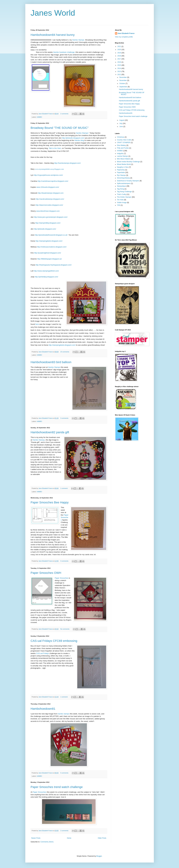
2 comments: (65, 114)
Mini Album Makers (124, 159)
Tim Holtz (120, 200)
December (123, 77)
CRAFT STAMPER (124, 143)
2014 (119, 68)
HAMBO (39, 117)
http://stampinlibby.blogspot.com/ (48, 223)
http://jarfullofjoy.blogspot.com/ (47, 277)
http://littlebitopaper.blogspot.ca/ (49, 259)
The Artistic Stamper (124, 197)
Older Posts (102, 838)
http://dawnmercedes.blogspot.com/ (49, 205)
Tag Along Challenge (124, 192)
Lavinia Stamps (123, 156)
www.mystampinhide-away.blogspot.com (49, 169)
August (122, 120)
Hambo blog (79, 140)
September (123, 87)
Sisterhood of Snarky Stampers (128, 181)
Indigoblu (120, 154)
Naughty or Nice (123, 167)
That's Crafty (122, 194)
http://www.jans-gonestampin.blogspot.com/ (51, 217)
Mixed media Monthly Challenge (128, 162)
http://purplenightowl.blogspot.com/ (48, 253)
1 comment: (64, 488)
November (123, 80)
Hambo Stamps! (82, 133)
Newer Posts (36, 838)
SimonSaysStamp (123, 178)
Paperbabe (121, 172)
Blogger (99, 856)
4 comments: (65, 561)
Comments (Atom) (47, 842)
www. (38, 187)
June (121, 127)
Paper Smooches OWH (46, 573)
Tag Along (121, 189)
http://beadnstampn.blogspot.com (51, 193)
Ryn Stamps (121, 175)
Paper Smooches (65, 517)
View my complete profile (124, 37)
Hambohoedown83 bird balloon (51, 362)
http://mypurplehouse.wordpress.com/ (48, 175)
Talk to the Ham (55, 148)
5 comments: (65, 773)
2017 (119, 59)
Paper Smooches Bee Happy (50, 502)
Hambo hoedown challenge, (64, 52)
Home (69, 838)
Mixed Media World (124, 164)
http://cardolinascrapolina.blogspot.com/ (53, 181)
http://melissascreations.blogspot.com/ (52, 247)
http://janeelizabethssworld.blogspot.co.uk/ (51, 235)
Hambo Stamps (78, 40)
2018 (119, 56)
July (121, 123)
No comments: (65, 629)
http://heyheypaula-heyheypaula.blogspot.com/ (53, 265)
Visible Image (122, 203)
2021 (119, 46)
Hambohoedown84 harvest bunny (53, 35)
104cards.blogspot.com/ (50, 187)
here (37, 324)
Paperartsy (121, 170)
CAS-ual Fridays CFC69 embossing (54, 641)
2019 (119, 53)
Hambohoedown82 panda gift (50, 432)
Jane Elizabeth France (126, 33)
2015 (119, 65)
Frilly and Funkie (123, 148)
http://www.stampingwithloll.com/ (46, 271)
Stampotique (121, 186)
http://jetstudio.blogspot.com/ (73, 138)
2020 (119, 50)
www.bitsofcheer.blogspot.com (48, 211)
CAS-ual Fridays (43, 653)
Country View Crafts (124, 140)
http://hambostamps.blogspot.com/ (67, 163)
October (122, 84)
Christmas (121, 137)
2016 (119, 62)
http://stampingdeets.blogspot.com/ (49, 241)
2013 (119, 71)
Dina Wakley (121, 145)
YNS (119, 205)
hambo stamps (64, 714)
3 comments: (65, 418)
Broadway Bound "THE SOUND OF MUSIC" (60, 128)
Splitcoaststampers (124, 183)
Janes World (53, 13)
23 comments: (65, 352)
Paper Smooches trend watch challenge (57, 787)
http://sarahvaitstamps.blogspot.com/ (50, 199)
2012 (119, 75)
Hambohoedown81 (43, 709)
